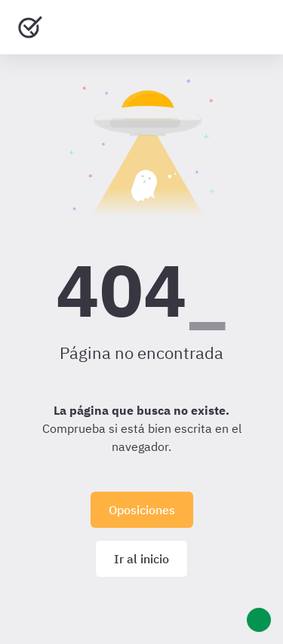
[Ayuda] (259, 620)
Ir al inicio (141, 559)
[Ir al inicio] (30, 27)
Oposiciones (142, 510)
